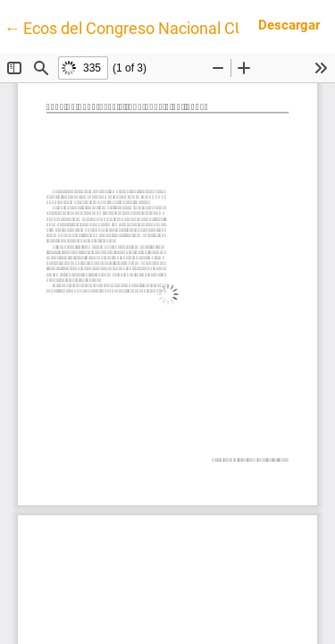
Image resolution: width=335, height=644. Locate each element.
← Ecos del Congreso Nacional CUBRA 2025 (159, 27)
